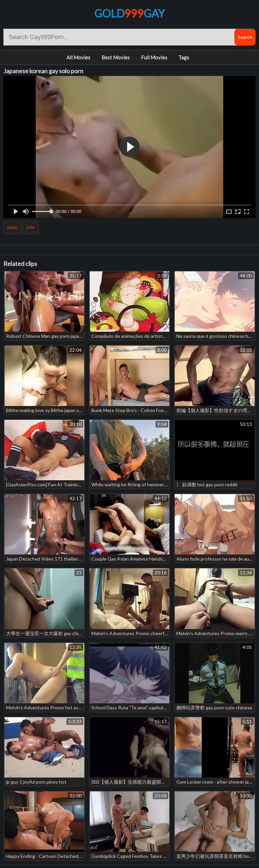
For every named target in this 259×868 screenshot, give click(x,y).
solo (30, 227)
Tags (184, 57)
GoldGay (129, 13)
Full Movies (154, 57)
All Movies (78, 57)
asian (12, 227)
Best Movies (116, 57)
